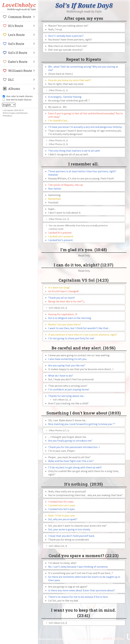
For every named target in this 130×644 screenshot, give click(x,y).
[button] (19, 17)
